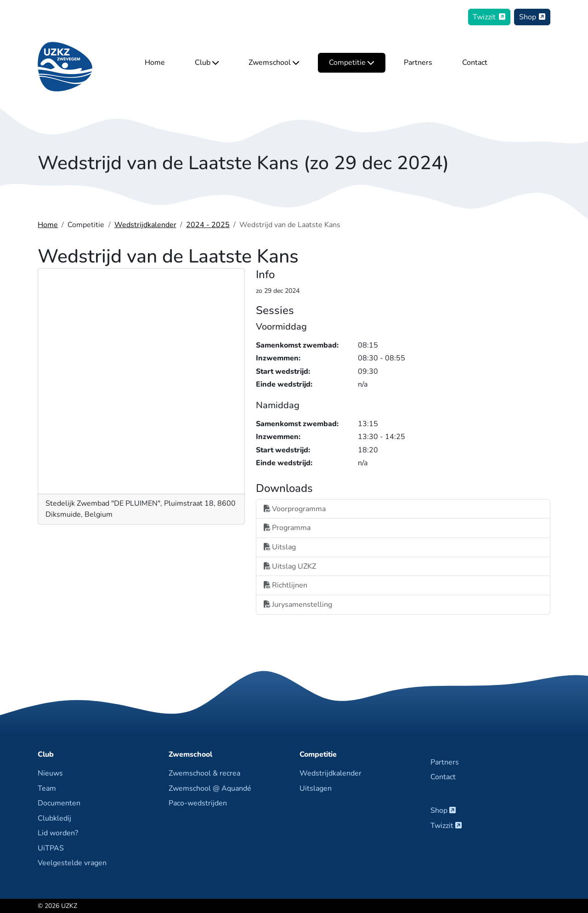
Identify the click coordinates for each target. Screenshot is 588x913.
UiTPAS (51, 848)
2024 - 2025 (208, 225)
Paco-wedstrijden (198, 803)
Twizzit (489, 17)
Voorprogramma (295, 509)
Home (155, 63)
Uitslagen (316, 788)
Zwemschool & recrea (204, 773)
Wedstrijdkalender (145, 225)
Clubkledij (54, 818)
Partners (418, 63)
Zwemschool (274, 63)
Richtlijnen (286, 585)
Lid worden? (58, 833)
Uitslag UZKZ (290, 566)
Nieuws (50, 773)
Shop (532, 17)
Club (207, 63)
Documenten (59, 803)
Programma (287, 528)
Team (47, 788)
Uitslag (280, 547)
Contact (475, 63)
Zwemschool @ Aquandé (210, 788)
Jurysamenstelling (298, 605)
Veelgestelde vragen (72, 863)
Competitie (351, 63)
